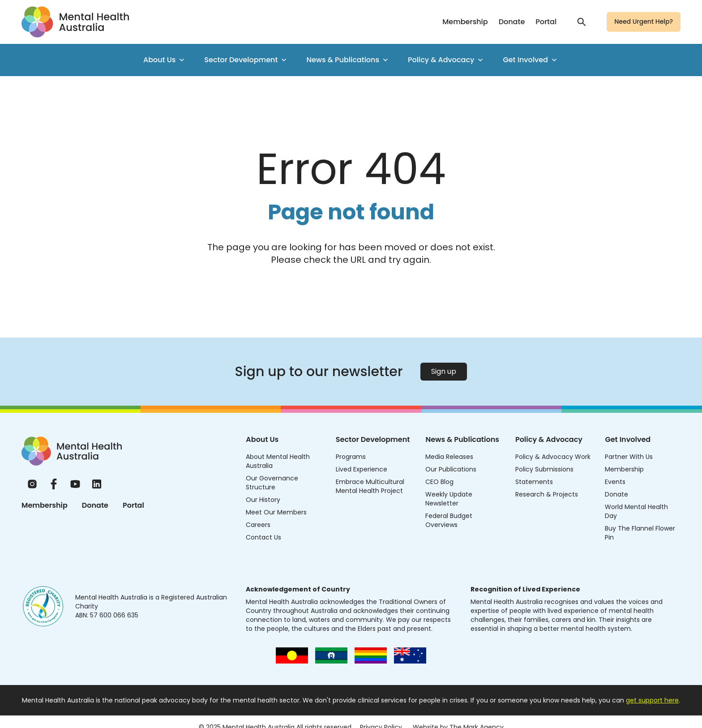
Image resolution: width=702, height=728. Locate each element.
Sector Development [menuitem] (246, 60)
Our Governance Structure (272, 483)
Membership (465, 22)
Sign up (444, 371)
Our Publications (451, 469)
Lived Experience (362, 469)
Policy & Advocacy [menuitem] (446, 60)
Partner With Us (629, 457)
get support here (652, 700)
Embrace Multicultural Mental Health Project (370, 486)
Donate (512, 22)
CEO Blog (439, 482)
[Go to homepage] (75, 22)
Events (615, 482)
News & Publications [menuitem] (348, 60)
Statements (534, 482)
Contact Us (263, 537)
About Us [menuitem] (165, 60)
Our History (263, 500)
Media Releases (449, 457)
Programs (351, 457)
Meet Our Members (276, 512)
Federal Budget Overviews (449, 520)
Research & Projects (547, 494)
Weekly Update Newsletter (449, 499)
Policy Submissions (544, 469)
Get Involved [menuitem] (531, 60)
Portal (546, 22)
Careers (258, 525)
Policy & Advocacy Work (553, 457)
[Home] (72, 451)
